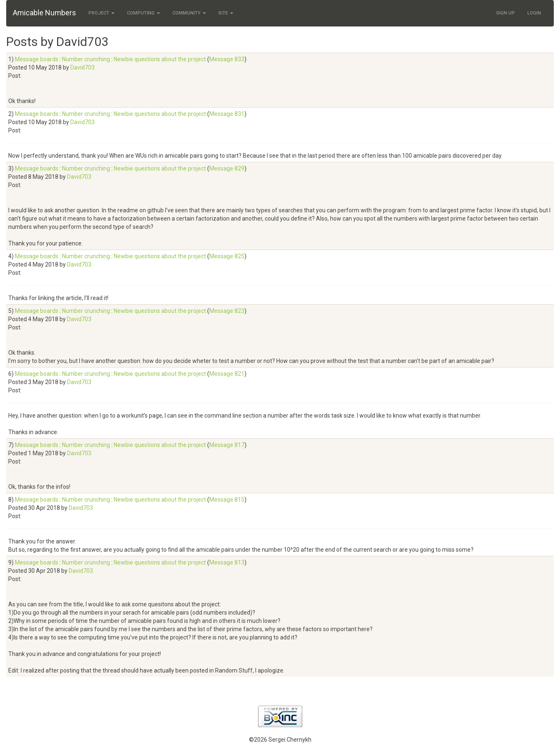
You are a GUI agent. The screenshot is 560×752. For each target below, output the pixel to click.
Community (189, 13)
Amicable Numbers (44, 13)
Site (226, 13)
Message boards (37, 59)
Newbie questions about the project (160, 59)
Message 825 (227, 256)
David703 (83, 67)
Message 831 (227, 114)
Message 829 (227, 168)
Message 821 (227, 374)
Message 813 (227, 562)
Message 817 (227, 445)
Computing (144, 13)
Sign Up (506, 13)
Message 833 (227, 59)
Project (102, 13)
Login (534, 13)
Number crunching (86, 59)
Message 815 (227, 500)
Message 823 (227, 311)
